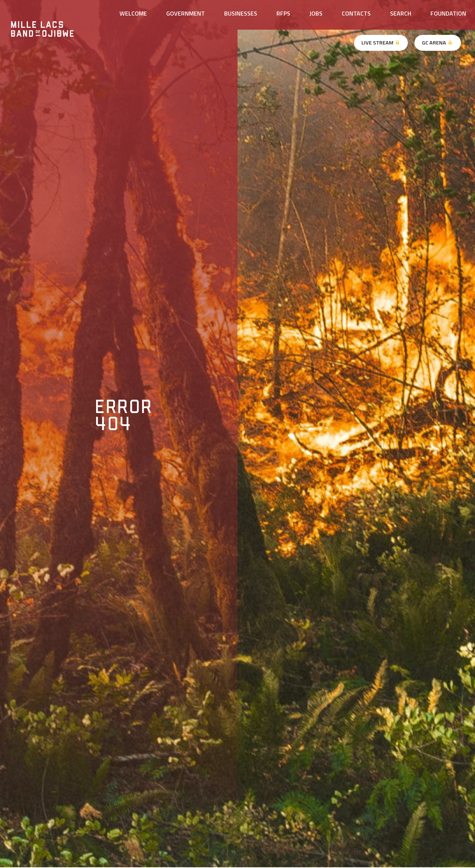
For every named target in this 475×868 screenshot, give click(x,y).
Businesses (241, 13)
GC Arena (438, 43)
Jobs (316, 13)
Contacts (356, 13)
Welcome (133, 13)
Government (186, 13)
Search (401, 13)
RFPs (283, 13)
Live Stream (381, 43)
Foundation (448, 13)
